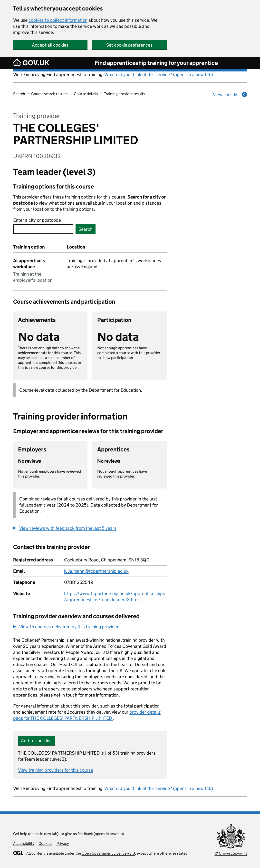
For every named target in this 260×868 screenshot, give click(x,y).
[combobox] (43, 229)
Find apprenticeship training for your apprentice (156, 63)
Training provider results (125, 94)
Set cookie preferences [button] (129, 45)
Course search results (49, 94)
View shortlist (230, 95)
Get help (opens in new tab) (36, 834)
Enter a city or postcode (37, 220)
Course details (86, 94)
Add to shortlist (36, 741)
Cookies (45, 843)
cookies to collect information (58, 20)
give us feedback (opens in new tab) (95, 834)
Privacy (63, 843)
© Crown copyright (231, 853)
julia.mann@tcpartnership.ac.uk (96, 571)
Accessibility (24, 843)
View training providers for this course (56, 770)
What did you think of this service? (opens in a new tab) (159, 75)
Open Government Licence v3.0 (108, 853)
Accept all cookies (50, 45)
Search (19, 94)
